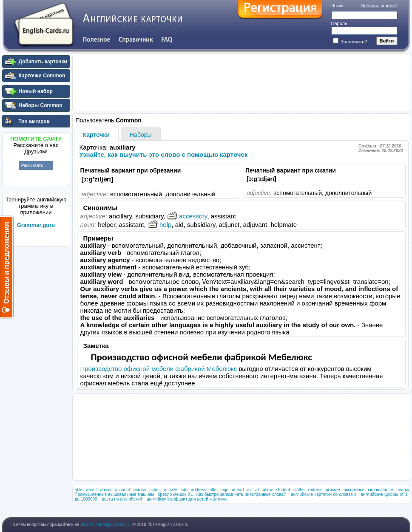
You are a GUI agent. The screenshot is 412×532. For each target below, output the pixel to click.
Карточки (97, 135)
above (106, 490)
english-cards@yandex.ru (105, 525)
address (199, 490)
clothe (299, 490)
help (159, 225)
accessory (187, 216)
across (140, 490)
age (225, 490)
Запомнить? (350, 42)
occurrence (354, 490)
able (79, 490)
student (283, 490)
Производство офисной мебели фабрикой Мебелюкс (159, 369)
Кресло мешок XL (175, 494)
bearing (403, 490)
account (123, 490)
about (91, 490)
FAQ (167, 39)
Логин (338, 6)
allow (268, 490)
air (249, 490)
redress (315, 490)
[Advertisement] (36, 378)
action (155, 490)
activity (171, 490)
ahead (238, 490)
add (184, 490)
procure (333, 490)
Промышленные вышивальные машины (115, 494)
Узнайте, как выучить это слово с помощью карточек (164, 154)
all (257, 490)
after (214, 490)
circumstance (380, 490)
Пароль (339, 23)
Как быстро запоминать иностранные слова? (241, 494)
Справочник (136, 39)
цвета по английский (122, 499)
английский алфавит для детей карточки (187, 499)
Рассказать (32, 166)
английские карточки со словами (323, 494)
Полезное (97, 39)
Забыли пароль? (379, 6)
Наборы (141, 135)
